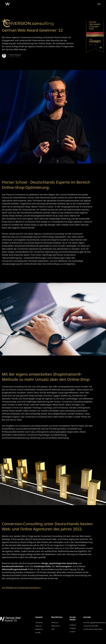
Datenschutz (55, 626)
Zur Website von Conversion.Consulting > (22, 587)
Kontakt (38, 633)
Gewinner (39, 626)
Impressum (55, 623)
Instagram (73, 628)
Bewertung (39, 629)
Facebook (73, 625)
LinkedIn (72, 632)
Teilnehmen (39, 623)
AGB (53, 629)
